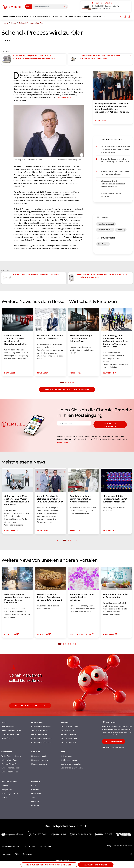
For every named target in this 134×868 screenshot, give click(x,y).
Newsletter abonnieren (110, 425)
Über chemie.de (45, 846)
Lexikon (5, 786)
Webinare (35, 801)
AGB (17, 854)
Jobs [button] (71, 16)
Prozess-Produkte (69, 734)
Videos (4, 797)
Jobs (33, 797)
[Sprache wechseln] (125, 17)
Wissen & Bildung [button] (83, 16)
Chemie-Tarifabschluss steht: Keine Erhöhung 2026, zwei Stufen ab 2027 (115, 162)
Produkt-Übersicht (69, 742)
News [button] (5, 16)
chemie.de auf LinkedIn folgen (113, 747)
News (33, 786)
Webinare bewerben (39, 760)
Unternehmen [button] (16, 16)
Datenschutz (28, 854)
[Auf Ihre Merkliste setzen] (117, 17)
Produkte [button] (29, 16)
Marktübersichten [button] (45, 16)
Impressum (6, 854)
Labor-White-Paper (9, 760)
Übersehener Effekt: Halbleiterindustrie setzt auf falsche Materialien (113, 184)
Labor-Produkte (68, 730)
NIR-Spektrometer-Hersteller (30, 706)
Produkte (35, 790)
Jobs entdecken (68, 756)
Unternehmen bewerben (41, 738)
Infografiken (7, 790)
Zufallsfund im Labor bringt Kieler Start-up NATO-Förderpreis (115, 173)
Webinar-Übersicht (39, 764)
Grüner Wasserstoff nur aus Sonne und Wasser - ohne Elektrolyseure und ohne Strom (115, 149)
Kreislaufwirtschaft (64, 97)
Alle (28, 7)
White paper (36, 793)
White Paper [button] (61, 16)
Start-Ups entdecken (40, 730)
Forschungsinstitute (10, 793)
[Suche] (65, 7)
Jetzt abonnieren (114, 741)
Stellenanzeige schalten (71, 764)
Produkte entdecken (69, 726)
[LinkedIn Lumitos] (131, 854)
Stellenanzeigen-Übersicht (72, 768)
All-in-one (35, 805)
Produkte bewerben (69, 738)
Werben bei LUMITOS (10, 846)
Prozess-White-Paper (10, 764)
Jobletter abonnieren (70, 760)
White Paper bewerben (11, 768)
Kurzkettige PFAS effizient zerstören (112, 195)
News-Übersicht (8, 738)
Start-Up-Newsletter (10, 734)
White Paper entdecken (11, 756)
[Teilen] (121, 17)
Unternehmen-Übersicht (41, 742)
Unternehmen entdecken (42, 726)
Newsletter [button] (99, 16)
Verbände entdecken (40, 734)
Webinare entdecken (40, 756)
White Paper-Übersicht (11, 772)
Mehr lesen (65, 442)
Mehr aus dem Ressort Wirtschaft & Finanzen (67, 389)
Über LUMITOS (29, 846)
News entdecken (8, 726)
